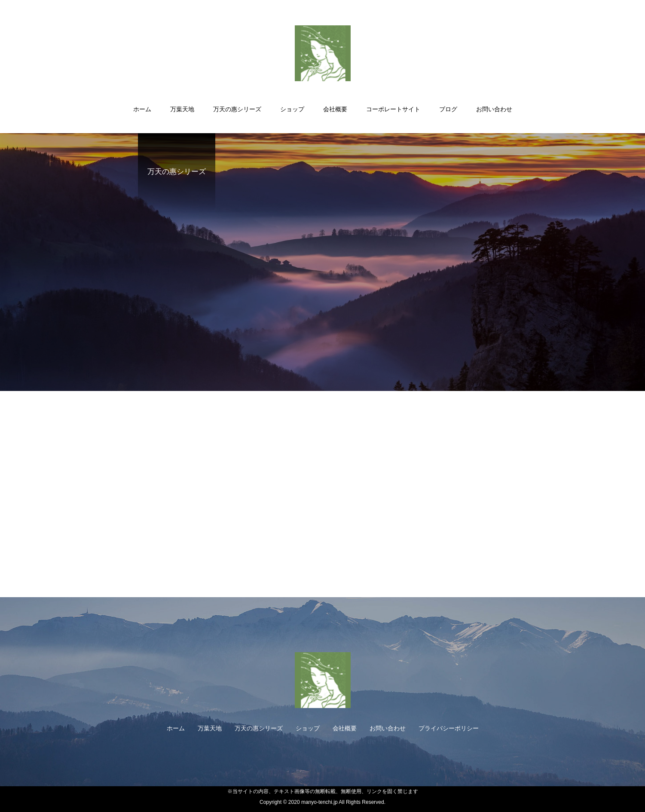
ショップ (292, 109)
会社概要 (335, 109)
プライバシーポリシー (449, 728)
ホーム (142, 109)
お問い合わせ (494, 109)
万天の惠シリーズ (237, 109)
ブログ (448, 109)
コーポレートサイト (393, 109)
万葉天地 (182, 109)
